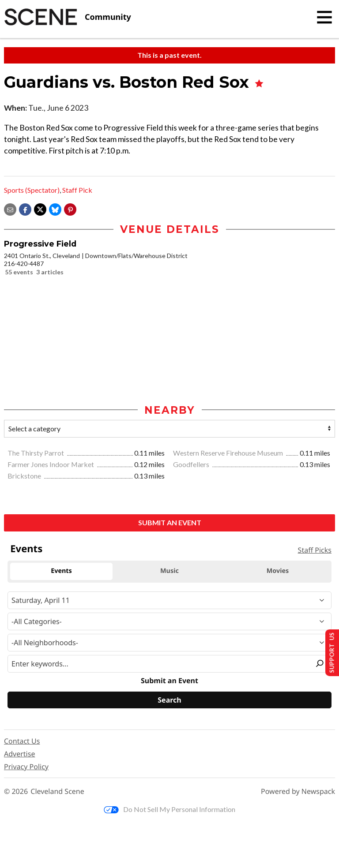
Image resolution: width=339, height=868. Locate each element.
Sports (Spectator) (32, 190)
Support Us (329, 652)
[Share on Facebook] (25, 208)
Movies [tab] (278, 572)
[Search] (169, 701)
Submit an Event (170, 523)
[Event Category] (169, 622)
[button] (70, 208)
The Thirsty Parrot (36, 454)
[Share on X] (40, 208)
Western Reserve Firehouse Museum (229, 454)
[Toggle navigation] (324, 17)
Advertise (19, 755)
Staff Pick (77, 190)
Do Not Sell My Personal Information (169, 810)
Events (26, 549)
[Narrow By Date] (169, 601)
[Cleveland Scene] (68, 17)
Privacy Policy (26, 767)
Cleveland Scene (57, 792)
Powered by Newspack (298, 792)
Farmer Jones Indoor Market (51, 465)
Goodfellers (192, 465)
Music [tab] (169, 572)
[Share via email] (10, 208)
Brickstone (25, 477)
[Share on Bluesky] (55, 208)
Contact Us (22, 742)
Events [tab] (61, 572)
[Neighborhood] (169, 643)
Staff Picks (315, 551)
